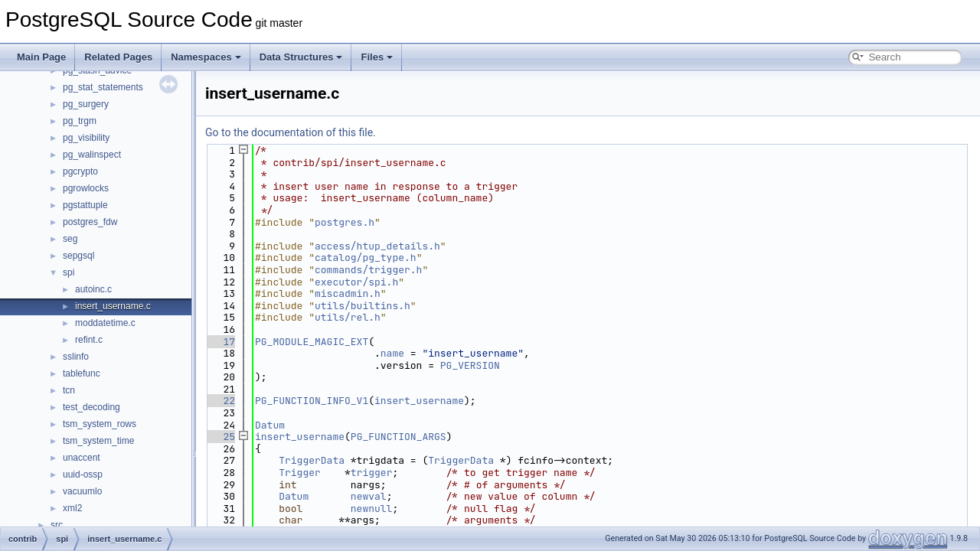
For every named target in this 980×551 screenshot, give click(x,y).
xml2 (72, 508)
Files (377, 57)
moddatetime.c (105, 323)
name (392, 353)
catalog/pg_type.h (366, 258)
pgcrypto (80, 171)
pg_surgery (86, 104)
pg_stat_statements (103, 87)
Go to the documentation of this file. (291, 132)
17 (220, 342)
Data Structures (301, 57)
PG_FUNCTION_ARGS (399, 437)
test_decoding (91, 407)
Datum (270, 425)
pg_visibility (86, 138)
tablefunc (82, 373)
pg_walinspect (92, 155)
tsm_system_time (98, 441)
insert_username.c (113, 306)
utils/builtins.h (363, 306)
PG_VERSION (470, 365)
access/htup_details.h (377, 246)
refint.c (89, 340)
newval (369, 496)
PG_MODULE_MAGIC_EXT (312, 342)
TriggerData (312, 460)
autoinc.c (93, 289)
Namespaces (206, 57)
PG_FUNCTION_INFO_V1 (312, 401)
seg (70, 239)
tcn (69, 390)
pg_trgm (80, 121)
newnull (372, 509)
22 (220, 401)
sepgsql (78, 256)
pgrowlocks (86, 188)
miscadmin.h (348, 293)
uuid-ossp (83, 474)
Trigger (300, 473)
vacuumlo (82, 491)
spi (69, 272)
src (57, 525)
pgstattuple (85, 205)
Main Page (41, 57)
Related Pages (118, 57)
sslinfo (76, 357)
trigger (372, 473)
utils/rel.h (348, 317)
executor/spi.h (356, 282)
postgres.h (345, 222)
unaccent (82, 458)
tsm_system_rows (100, 424)
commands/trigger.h (368, 270)
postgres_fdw (90, 222)
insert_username (419, 401)
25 (220, 437)
